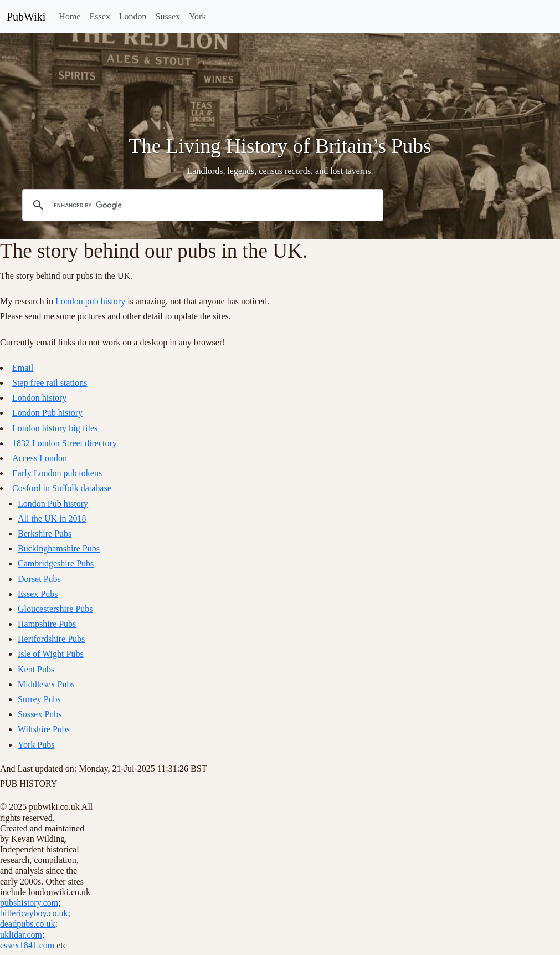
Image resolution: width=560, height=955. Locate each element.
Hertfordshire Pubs (51, 639)
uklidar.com (21, 935)
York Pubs (36, 745)
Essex (99, 16)
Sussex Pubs (40, 714)
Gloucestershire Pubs (55, 609)
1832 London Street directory (65, 443)
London (133, 16)
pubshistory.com (29, 903)
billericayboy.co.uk (34, 913)
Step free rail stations (50, 383)
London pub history (90, 301)
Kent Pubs (36, 669)
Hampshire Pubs (47, 624)
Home (70, 16)
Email (23, 368)
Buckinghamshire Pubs (59, 548)
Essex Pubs (38, 594)
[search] (201, 205)
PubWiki (26, 17)
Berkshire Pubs (45, 533)
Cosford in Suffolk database (62, 488)
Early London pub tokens (57, 473)
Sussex (168, 16)
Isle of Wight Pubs (51, 654)
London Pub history (47, 413)
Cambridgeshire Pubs (56, 563)
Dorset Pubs (39, 579)
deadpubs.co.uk (28, 924)
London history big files (55, 428)
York (197, 16)
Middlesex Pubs (46, 684)
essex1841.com (27, 945)
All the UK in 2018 (52, 519)
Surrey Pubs (39, 699)
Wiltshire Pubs (44, 729)
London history (39, 398)
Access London (40, 458)
